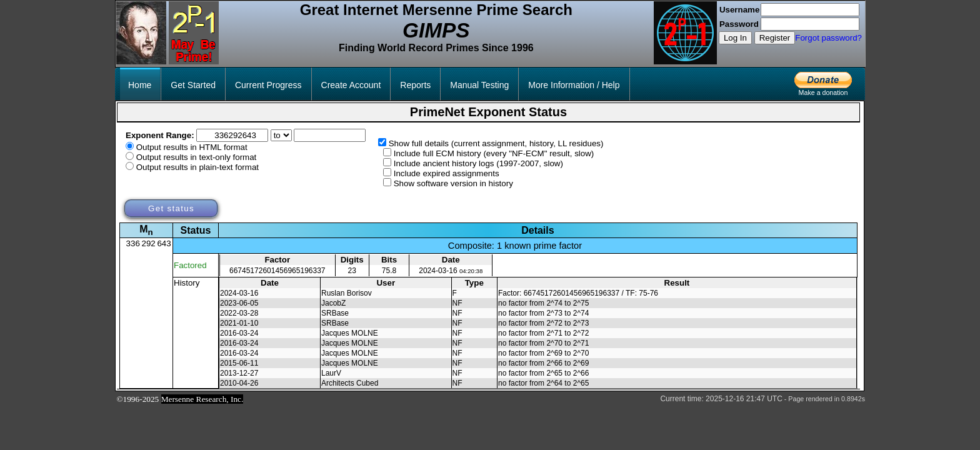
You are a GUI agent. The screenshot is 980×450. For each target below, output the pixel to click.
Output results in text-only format (197, 157)
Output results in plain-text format (197, 167)
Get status (171, 208)
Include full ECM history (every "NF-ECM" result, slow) (494, 153)
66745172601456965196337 (277, 271)
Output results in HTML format (192, 147)
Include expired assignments (447, 173)
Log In (735, 38)
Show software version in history (453, 183)
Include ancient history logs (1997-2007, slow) (478, 163)
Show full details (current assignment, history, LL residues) (496, 143)
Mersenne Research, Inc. (202, 399)
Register (775, 38)
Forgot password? (828, 38)
